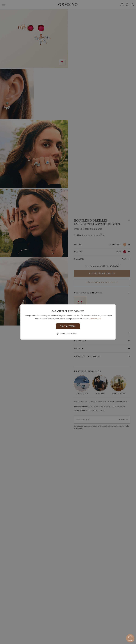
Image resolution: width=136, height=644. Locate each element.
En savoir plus (95, 319)
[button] (68, 334)
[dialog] (68, 322)
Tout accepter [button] (68, 326)
